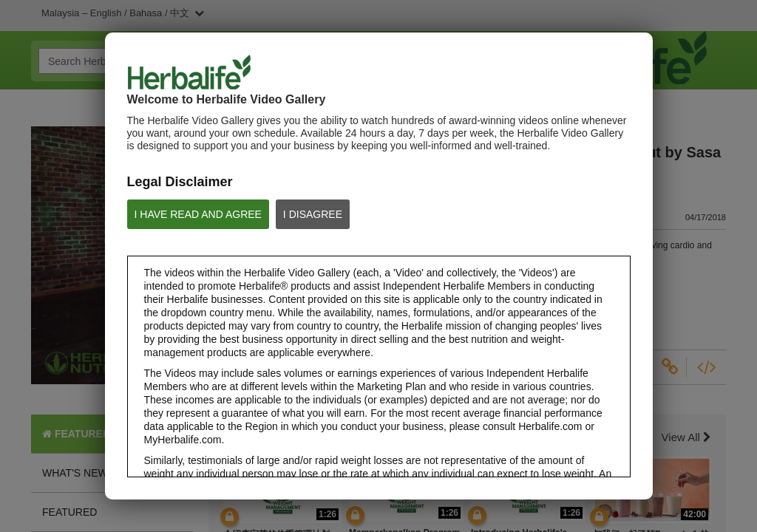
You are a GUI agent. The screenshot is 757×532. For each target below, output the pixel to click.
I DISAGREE (313, 214)
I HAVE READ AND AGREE (198, 214)
